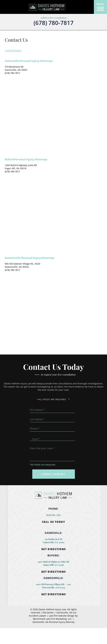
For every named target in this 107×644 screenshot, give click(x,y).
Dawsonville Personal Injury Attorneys (30, 258)
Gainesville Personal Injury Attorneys (29, 61)
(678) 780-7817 (54, 23)
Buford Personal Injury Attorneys (26, 159)
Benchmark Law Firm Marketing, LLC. (53, 619)
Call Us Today (54, 522)
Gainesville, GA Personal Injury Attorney (53, 622)
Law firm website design (62, 616)
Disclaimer (48, 613)
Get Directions (53, 549)
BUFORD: (53, 555)
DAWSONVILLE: (53, 578)
